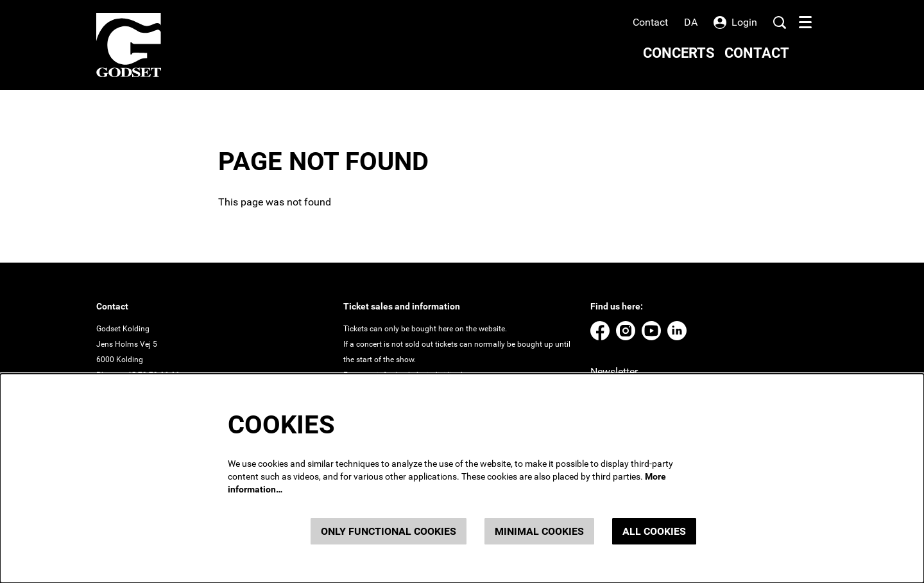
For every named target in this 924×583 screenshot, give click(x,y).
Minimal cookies (539, 531)
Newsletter (614, 371)
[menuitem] (679, 53)
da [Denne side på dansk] (691, 22)
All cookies (654, 531)
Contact (650, 22)
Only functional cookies (389, 531)
